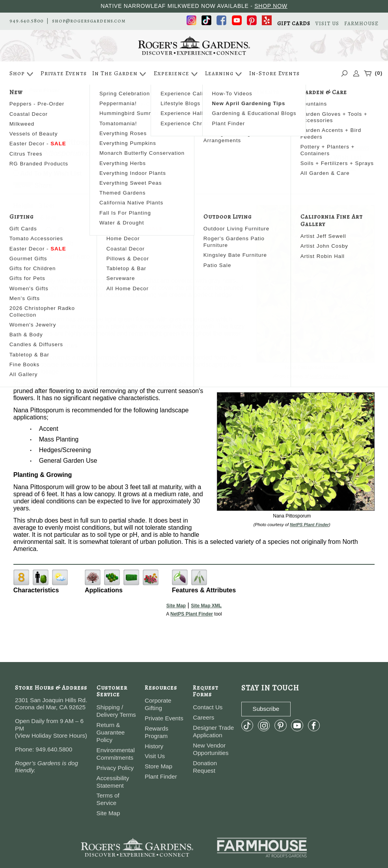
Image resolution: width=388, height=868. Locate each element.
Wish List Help (334, 168)
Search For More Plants (335, 147)
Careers (203, 717)
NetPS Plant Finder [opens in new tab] (192, 614)
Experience (177, 74)
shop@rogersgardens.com (89, 21)
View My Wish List (334, 157)
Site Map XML (206, 606)
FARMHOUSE (361, 23)
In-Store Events (274, 73)
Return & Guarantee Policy (111, 732)
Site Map (176, 606)
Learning (224, 74)
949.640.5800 (26, 21)
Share (43, 185)
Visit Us (155, 756)
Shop (22, 74)
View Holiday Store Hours (51, 735)
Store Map (159, 766)
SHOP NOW (271, 6)
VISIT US (327, 23)
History (154, 746)
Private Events (64, 73)
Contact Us (208, 707)
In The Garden (120, 74)
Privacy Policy (115, 768)
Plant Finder (161, 776)
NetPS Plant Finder (329, 376)
